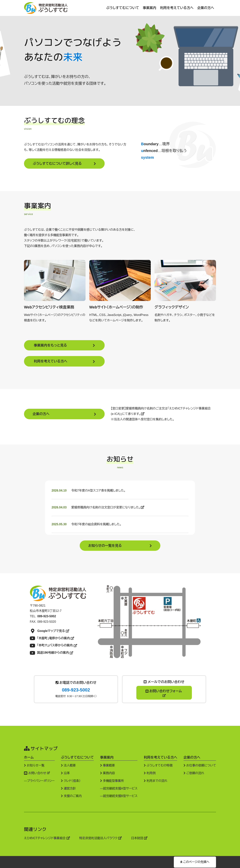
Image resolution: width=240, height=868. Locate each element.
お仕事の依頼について (200, 765)
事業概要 (108, 765)
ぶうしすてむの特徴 (158, 765)
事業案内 (150, 8)
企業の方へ (206, 8)
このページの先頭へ (195, 862)
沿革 (65, 773)
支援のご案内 (71, 796)
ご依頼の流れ (194, 773)
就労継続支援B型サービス (120, 796)
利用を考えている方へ (177, 8)
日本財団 (139, 838)
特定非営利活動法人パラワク (101, 838)
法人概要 (68, 765)
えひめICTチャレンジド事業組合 (47, 838)
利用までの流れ (156, 781)
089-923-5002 (76, 690)
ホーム (29, 757)
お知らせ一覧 (34, 765)
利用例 (150, 773)
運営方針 (68, 788)
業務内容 (108, 773)
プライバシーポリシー (41, 781)
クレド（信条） (71, 781)
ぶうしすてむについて (123, 8)
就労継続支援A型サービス (120, 788)
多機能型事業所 (112, 781)
